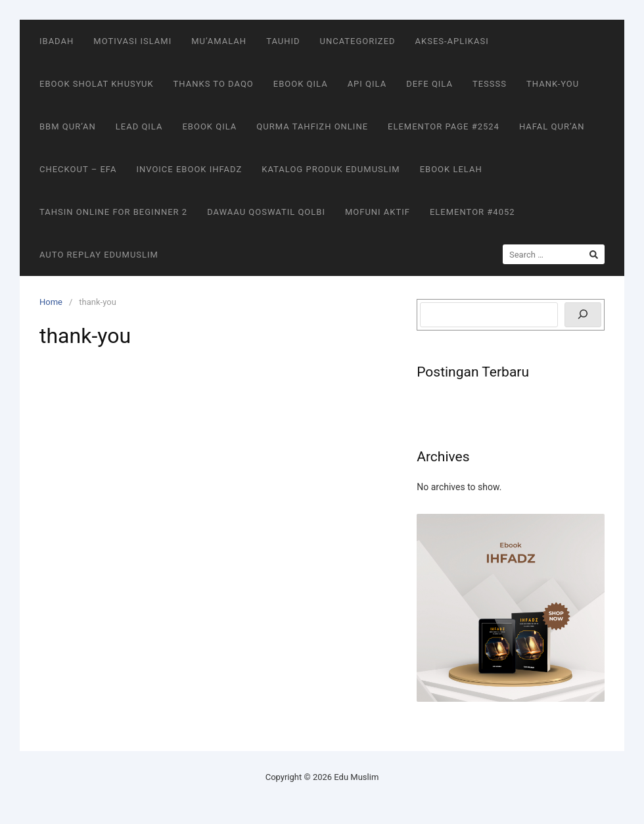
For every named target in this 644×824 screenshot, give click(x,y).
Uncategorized (358, 41)
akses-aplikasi (452, 41)
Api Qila (367, 84)
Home (51, 302)
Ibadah (57, 41)
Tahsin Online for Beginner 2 (113, 212)
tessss (490, 84)
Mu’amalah (219, 41)
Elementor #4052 (472, 212)
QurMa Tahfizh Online (312, 126)
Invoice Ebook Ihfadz (189, 169)
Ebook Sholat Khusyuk (97, 84)
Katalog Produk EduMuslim (331, 169)
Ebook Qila (301, 84)
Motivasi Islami (132, 41)
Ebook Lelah (451, 169)
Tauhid (283, 41)
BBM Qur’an (68, 126)
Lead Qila (139, 126)
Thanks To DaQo (214, 84)
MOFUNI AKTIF (378, 212)
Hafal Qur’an (552, 126)
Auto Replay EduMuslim (99, 255)
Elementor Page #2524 (444, 126)
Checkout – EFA (78, 169)
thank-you (553, 84)
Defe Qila (429, 84)
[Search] (583, 315)
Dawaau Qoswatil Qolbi (266, 212)
